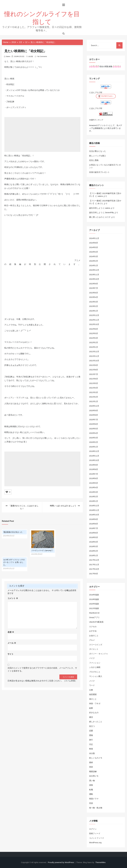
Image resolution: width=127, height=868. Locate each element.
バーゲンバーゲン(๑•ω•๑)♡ (42, 550)
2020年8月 (94, 415)
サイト (11, 654)
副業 (91, 708)
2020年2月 (94, 442)
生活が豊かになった (98, 151)
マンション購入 (96, 676)
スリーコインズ (96, 645)
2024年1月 (94, 265)
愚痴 (91, 735)
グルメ (92, 640)
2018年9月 (94, 519)
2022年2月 (94, 342)
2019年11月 (94, 456)
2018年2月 (94, 551)
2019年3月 (94, 492)
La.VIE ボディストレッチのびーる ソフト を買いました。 (14, 562)
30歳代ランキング (96, 120)
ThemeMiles (100, 862)
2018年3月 (94, 546)
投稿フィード (95, 833)
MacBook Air (94, 613)
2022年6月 (94, 329)
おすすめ (93, 631)
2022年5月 (94, 333)
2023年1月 (94, 311)
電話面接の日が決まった (13, 532)
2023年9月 (94, 284)
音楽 (91, 803)
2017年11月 (94, 565)
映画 (91, 749)
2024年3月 (94, 256)
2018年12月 (94, 506)
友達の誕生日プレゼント (99, 172)
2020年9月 (94, 410)
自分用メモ (94, 776)
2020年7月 (94, 420)
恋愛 (91, 731)
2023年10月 (94, 279)
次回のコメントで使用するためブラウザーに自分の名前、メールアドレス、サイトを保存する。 (42, 669)
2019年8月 (94, 469)
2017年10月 (94, 569)
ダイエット (94, 649)
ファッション (95, 663)
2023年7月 (94, 288)
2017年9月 (94, 574)
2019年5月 (94, 483)
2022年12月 (94, 315)
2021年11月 (94, 356)
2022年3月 (94, 338)
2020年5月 (94, 429)
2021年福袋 (94, 608)
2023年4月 (94, 297)
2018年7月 (94, 528)
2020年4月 (94, 433)
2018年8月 (94, 524)
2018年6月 (94, 533)
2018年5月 (94, 537)
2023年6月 (94, 293)
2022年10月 (94, 324)
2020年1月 (94, 447)
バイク (92, 658)
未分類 (31, 56)
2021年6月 (94, 379)
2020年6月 (94, 424)
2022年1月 (94, 347)
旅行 (91, 740)
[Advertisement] (42, 138)
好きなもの (94, 713)
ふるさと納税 (95, 667)
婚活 (91, 717)
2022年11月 (94, 320)
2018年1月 (94, 555)
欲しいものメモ (96, 758)
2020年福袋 (94, 604)
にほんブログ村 (96, 92)
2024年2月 (94, 261)
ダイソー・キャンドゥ (98, 654)
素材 (91, 762)
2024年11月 (94, 238)
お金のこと (94, 636)
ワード (92, 685)
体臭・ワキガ (95, 703)
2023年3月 (94, 302)
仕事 (91, 690)
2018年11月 (94, 510)
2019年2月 (94, 497)
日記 (91, 744)
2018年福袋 (94, 595)
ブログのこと (95, 672)
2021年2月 (94, 397)
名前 (11, 632)
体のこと (93, 699)
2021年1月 (94, 401)
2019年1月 (94, 501)
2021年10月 (94, 361)
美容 (91, 767)
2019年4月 (94, 487)
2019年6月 (94, 478)
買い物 (92, 781)
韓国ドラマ (94, 799)
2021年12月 (94, 352)
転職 (91, 790)
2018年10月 (94, 515)
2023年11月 (94, 275)
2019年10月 (94, 460)
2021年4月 (94, 388)
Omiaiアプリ (94, 617)
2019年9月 (94, 465)
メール (12, 643)
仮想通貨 (93, 694)
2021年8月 (94, 370)
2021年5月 (94, 383)
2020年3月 (94, 438)
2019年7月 (94, 474)
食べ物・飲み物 (96, 808)
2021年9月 (94, 365)
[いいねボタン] (7, 492)
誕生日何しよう (96, 208)
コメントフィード (97, 838)
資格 (91, 785)
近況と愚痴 (94, 160)
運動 (91, 794)
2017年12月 (94, 560)
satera (8, 56)
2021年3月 (94, 392)
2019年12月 (94, 451)
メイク (92, 681)
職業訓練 (93, 771)
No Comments (42, 56)
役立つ (92, 726)
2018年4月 (94, 542)
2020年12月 (94, 406)
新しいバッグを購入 (98, 156)
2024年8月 (94, 243)
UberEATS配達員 (96, 622)
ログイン (93, 829)
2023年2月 (94, 306)
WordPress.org (95, 842)
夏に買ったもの (96, 217)
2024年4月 (94, 252)
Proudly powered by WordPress (61, 862)
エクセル (93, 626)
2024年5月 (94, 247)
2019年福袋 (94, 599)
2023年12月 (94, 270)
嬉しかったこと (96, 722)
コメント (13, 598)
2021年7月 (94, 374)
